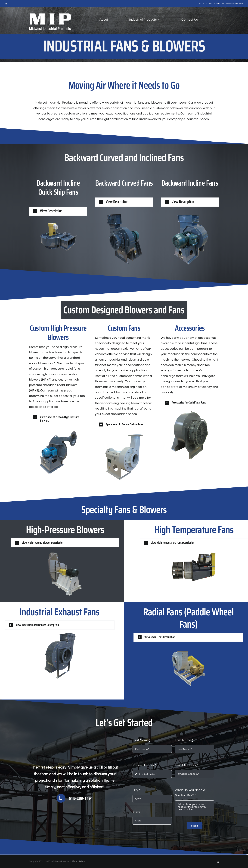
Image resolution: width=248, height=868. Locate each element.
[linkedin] (6, 3)
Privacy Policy (78, 861)
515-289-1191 (218, 3)
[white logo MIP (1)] (50, 15)
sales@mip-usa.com (234, 3)
